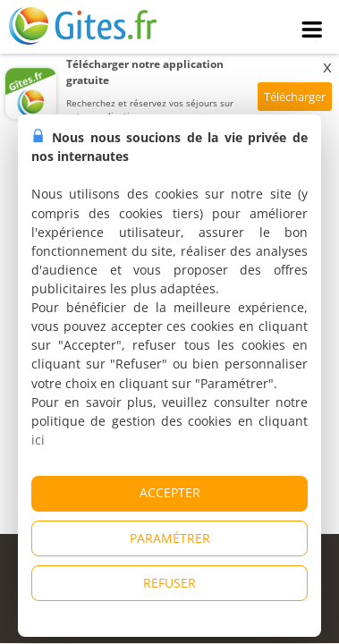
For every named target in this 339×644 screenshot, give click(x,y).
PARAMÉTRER (170, 538)
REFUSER (169, 583)
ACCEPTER (170, 492)
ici (38, 440)
